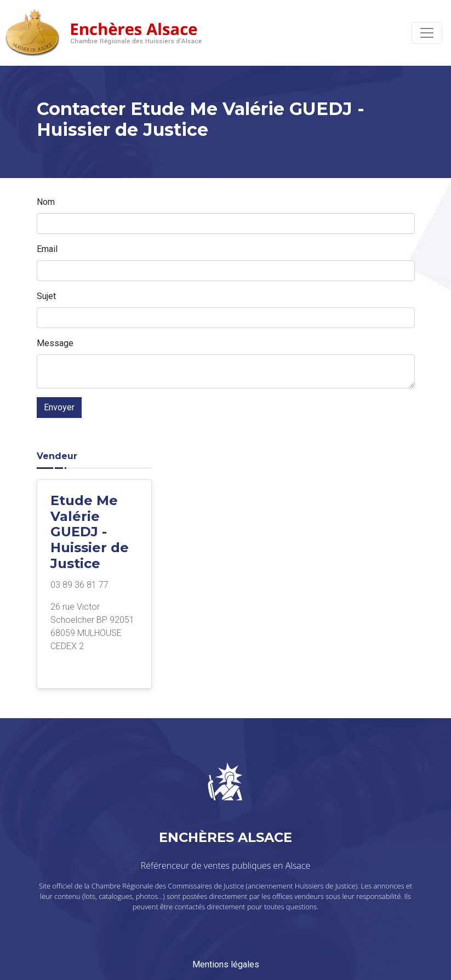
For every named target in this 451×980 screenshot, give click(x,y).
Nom (46, 202)
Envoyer (59, 407)
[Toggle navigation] (427, 33)
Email (47, 249)
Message (55, 343)
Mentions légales (226, 964)
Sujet (46, 296)
